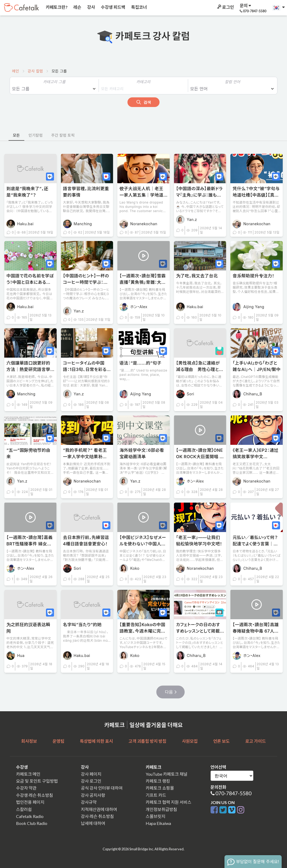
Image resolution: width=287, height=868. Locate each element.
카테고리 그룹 (54, 82)
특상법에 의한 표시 (96, 741)
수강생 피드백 (113, 7)
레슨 (77, 7)
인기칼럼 (36, 135)
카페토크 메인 (28, 774)
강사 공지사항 (93, 795)
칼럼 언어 (233, 82)
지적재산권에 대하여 (99, 809)
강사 (91, 7)
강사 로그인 (91, 781)
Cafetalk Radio (30, 816)
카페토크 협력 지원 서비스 (168, 802)
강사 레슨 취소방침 (98, 816)
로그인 (225, 7)
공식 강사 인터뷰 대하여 (102, 788)
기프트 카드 (156, 795)
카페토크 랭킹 (158, 781)
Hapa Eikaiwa (158, 823)
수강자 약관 (26, 788)
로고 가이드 (256, 741)
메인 (16, 71)
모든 (16, 135)
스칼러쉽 (24, 809)
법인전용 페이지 (30, 802)
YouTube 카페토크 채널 (166, 774)
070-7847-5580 (233, 793)
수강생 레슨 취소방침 (34, 795)
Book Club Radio (32, 823)
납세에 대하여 (93, 823)
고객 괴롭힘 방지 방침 (147, 741)
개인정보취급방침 (161, 809)
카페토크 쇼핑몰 (160, 788)
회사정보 (29, 741)
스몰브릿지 (156, 816)
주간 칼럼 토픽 (63, 135)
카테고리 (143, 82)
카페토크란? (56, 7)
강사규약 (89, 802)
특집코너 (139, 7)
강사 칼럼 (35, 71)
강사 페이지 (91, 774)
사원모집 (190, 741)
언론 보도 (222, 741)
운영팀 (58, 741)
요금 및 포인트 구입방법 (37, 781)
